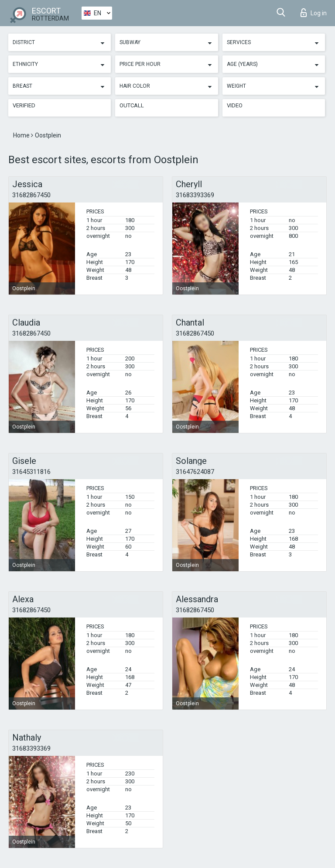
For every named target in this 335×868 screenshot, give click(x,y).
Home (22, 135)
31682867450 (31, 195)
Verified (24, 105)
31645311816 (31, 472)
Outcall (132, 105)
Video (235, 105)
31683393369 (195, 195)
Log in (314, 13)
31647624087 (195, 472)
